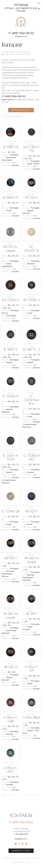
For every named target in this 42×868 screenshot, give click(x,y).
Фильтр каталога (21, 110)
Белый (36, 164)
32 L (10, 203)
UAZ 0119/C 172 (32, 149)
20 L (26, 678)
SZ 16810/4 (11, 147)
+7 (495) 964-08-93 (21, 33)
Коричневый (7, 160)
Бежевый (31, 264)
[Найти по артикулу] (21, 117)
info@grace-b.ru (21, 36)
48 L (10, 305)
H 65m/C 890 (10, 770)
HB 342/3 (10, 667)
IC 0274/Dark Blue (32, 400)
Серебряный (7, 266)
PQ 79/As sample (10, 249)
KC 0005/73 (31, 249)
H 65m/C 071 (31, 669)
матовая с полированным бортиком (31, 424)
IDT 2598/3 (32, 300)
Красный (26, 213)
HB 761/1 (32, 614)
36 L (35, 156)
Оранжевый (11, 157)
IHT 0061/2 (11, 300)
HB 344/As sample (32, 560)
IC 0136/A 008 (10, 457)
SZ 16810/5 (11, 197)
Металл (5, 313)
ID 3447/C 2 (31, 349)
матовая (15, 165)
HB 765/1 (10, 558)
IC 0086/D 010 (32, 457)
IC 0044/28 (10, 511)
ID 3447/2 (10, 349)
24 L (30, 159)
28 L (14, 152)
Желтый (5, 576)
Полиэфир (14, 155)
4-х (14, 163)
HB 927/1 (31, 511)
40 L (10, 152)
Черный (30, 211)
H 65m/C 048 (10, 719)
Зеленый (30, 472)
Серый (9, 264)
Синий (30, 164)
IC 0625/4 (10, 396)
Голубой (26, 629)
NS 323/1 (31, 197)
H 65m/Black (32, 717)
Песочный (10, 571)
